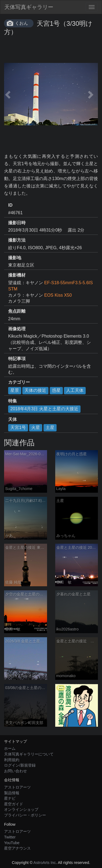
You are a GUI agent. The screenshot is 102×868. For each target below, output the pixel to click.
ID (10, 205)
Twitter (10, 837)
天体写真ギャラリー (29, 7)
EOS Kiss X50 (58, 295)
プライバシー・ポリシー (25, 815)
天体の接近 (35, 390)
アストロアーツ (17, 787)
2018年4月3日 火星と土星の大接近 (44, 409)
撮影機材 (17, 275)
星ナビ (10, 798)
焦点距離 (17, 311)
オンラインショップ (21, 809)
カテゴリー (19, 382)
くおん (21, 23)
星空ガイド (14, 804)
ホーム (10, 748)
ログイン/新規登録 (20, 765)
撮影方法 (17, 240)
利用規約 (12, 760)
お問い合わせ (16, 771)
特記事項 (17, 359)
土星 (50, 427)
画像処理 (17, 329)
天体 (13, 419)
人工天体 (75, 390)
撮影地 (15, 258)
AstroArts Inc (45, 863)
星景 (15, 390)
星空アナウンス (17, 848)
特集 (13, 401)
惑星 (56, 390)
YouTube (12, 843)
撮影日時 (17, 223)
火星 (36, 427)
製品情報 (12, 793)
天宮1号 (18, 427)
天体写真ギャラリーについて (29, 754)
